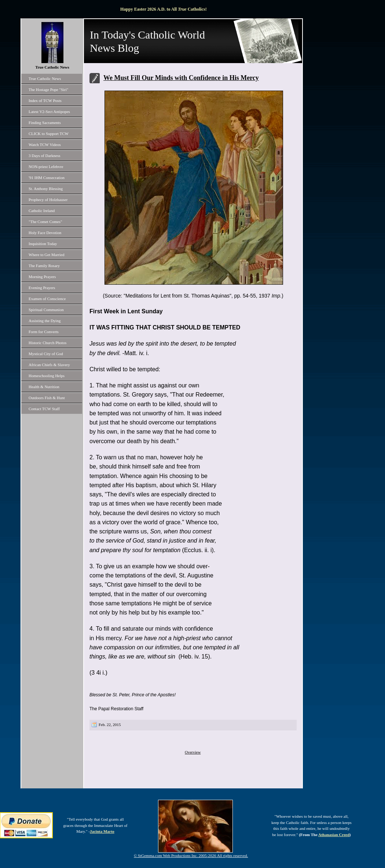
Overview (193, 752)
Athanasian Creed (334, 835)
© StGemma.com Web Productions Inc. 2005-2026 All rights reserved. (191, 856)
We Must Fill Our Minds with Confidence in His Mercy (181, 78)
